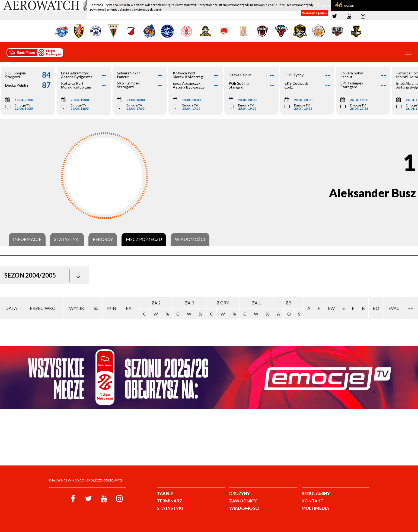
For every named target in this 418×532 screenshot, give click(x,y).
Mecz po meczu (144, 239)
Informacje (27, 239)
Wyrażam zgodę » (315, 13)
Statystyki (67, 239)
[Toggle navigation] (408, 52)
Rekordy (103, 239)
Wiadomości (190, 239)
